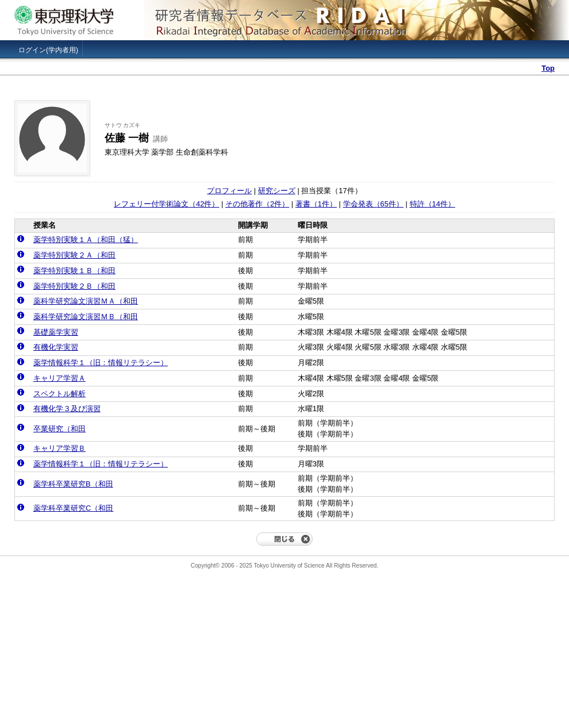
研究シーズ (277, 191)
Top (548, 68)
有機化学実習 (56, 347)
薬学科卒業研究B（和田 (73, 484)
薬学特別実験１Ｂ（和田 (74, 271)
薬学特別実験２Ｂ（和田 (74, 286)
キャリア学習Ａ (59, 378)
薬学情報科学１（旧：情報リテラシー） (101, 363)
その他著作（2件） (257, 204)
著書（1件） (316, 204)
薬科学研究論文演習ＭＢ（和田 (86, 317)
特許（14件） (432, 204)
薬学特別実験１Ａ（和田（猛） (86, 240)
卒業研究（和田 (59, 429)
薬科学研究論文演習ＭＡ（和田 (86, 301)
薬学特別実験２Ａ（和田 (74, 255)
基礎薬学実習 (56, 332)
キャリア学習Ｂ (59, 448)
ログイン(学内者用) (48, 50)
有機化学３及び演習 (67, 409)
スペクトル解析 (59, 394)
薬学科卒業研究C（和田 (73, 508)
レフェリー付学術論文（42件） (166, 204)
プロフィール (229, 191)
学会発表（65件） (373, 204)
